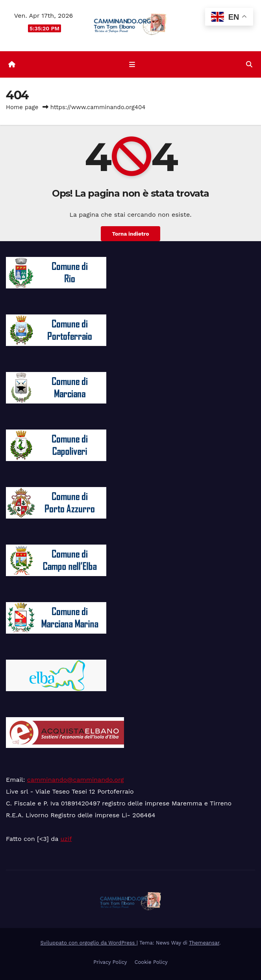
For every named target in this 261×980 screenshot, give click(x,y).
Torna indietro (130, 234)
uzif (66, 839)
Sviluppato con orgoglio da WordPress (89, 943)
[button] (249, 64)
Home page (22, 107)
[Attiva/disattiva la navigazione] (132, 65)
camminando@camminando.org (76, 780)
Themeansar (204, 943)
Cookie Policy (151, 962)
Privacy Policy (110, 962)
